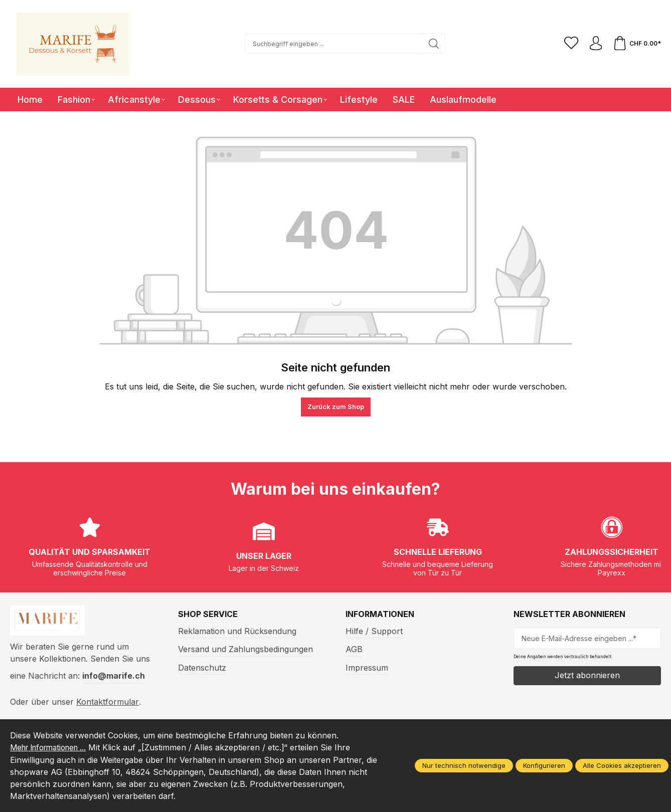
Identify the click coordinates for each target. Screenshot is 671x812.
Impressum (367, 668)
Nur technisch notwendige (464, 766)
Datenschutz (202, 668)
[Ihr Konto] (594, 44)
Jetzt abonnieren (587, 675)
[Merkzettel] (569, 44)
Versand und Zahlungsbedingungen (245, 649)
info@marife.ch (114, 678)
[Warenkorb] (636, 44)
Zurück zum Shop (336, 407)
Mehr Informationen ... (53, 748)
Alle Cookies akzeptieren (622, 766)
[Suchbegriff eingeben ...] (332, 44)
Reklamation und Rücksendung (237, 631)
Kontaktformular (108, 704)
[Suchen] (433, 44)
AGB (354, 649)
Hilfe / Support (374, 631)
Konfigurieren (544, 766)
